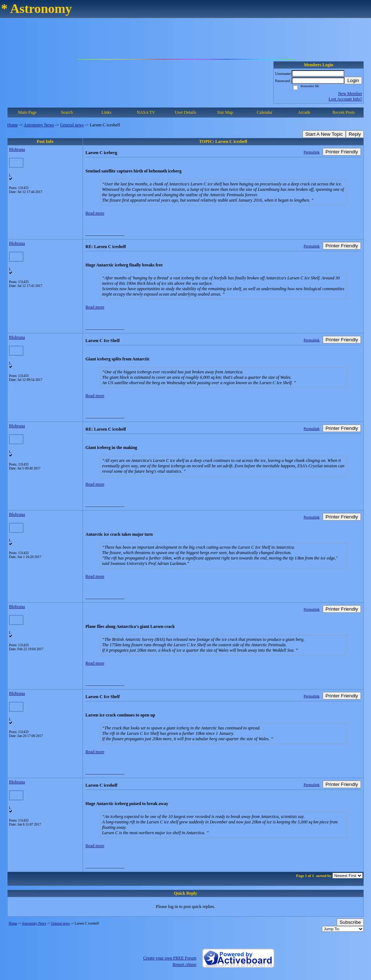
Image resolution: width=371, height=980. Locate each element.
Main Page (27, 112)
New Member (350, 94)
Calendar (264, 112)
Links (106, 112)
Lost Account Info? (345, 99)
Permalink (312, 152)
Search (67, 112)
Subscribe (350, 922)
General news (72, 125)
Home (12, 125)
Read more (95, 213)
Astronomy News (39, 125)
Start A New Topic (324, 134)
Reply (355, 134)
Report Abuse (185, 965)
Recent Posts (344, 112)
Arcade (304, 112)
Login (353, 80)
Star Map (225, 112)
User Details (186, 112)
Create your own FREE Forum (170, 958)
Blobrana (17, 149)
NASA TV (146, 112)
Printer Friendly (342, 152)
